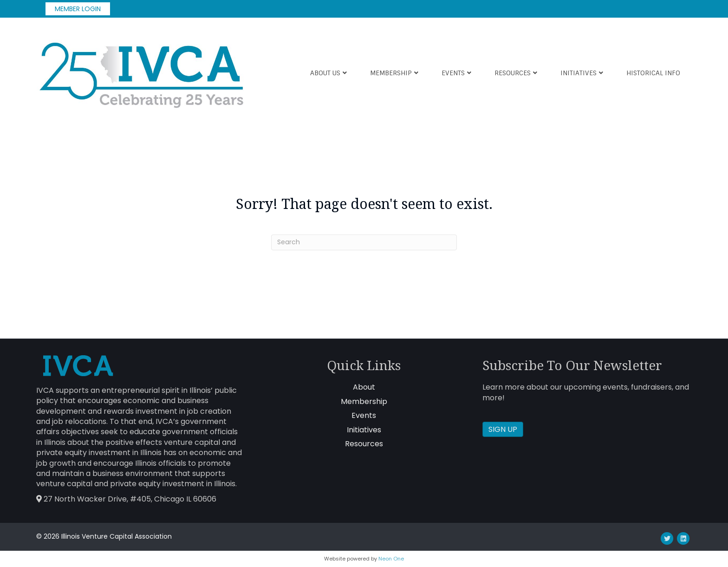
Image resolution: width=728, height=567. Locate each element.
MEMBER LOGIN (78, 9)
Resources (513, 73)
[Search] (364, 242)
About (364, 387)
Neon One (391, 559)
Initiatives (578, 73)
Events (453, 73)
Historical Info (653, 73)
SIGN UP (503, 429)
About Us (325, 73)
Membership (391, 73)
